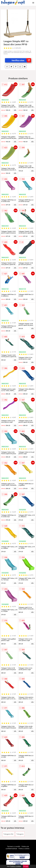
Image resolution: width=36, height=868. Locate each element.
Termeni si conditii (14, 846)
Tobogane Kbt (8, 834)
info (15, 110)
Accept (26, 866)
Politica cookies (24, 849)
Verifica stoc (21, 60)
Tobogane (20, 834)
